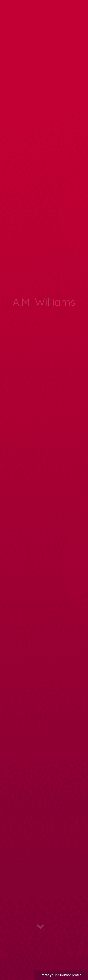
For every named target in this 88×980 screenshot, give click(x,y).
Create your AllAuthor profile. (61, 975)
